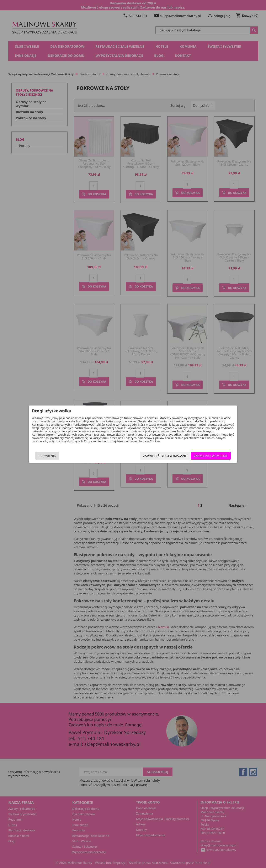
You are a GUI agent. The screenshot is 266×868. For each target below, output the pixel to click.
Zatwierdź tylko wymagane (162, 456)
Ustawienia (50, 456)
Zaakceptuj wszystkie (208, 456)
